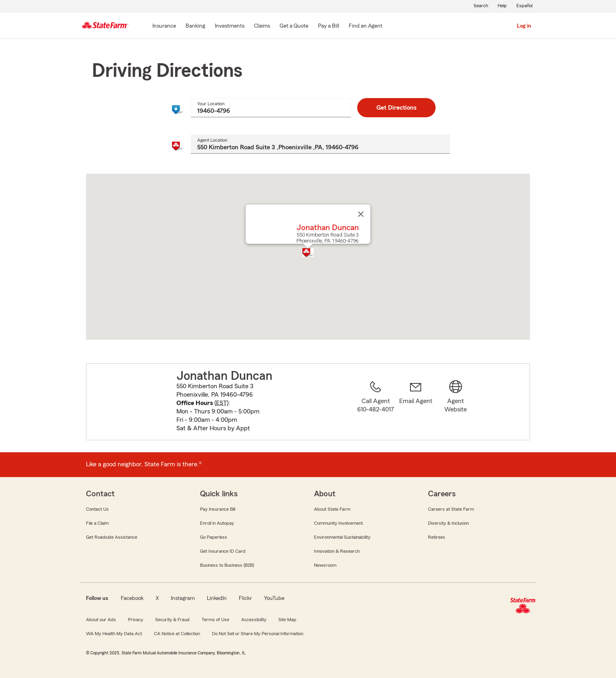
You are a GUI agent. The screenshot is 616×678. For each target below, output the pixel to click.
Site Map (287, 620)
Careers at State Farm (451, 509)
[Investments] (230, 26)
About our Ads (101, 620)
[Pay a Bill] (329, 26)
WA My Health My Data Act (114, 634)
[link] (416, 407)
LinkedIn (217, 598)
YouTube (274, 598)
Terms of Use (215, 620)
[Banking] (195, 26)
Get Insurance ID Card (223, 551)
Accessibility (254, 620)
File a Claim (97, 523)
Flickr (245, 598)
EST (221, 403)
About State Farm (332, 509)
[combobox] (271, 108)
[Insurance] (164, 26)
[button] (308, 253)
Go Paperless (214, 537)
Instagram (183, 598)
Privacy (136, 620)
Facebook (132, 598)
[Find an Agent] (366, 26)
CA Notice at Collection (177, 634)
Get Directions (396, 108)
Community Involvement (338, 523)
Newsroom (325, 565)
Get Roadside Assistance (112, 537)
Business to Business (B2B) (227, 565)
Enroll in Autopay (217, 523)
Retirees (437, 537)
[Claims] (262, 26)
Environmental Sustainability (342, 537)
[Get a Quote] (294, 26)
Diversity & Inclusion (448, 523)
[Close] (361, 214)
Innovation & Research (337, 551)
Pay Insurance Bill (218, 509)
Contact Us (97, 509)
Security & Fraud (172, 620)
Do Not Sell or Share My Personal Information (258, 634)
